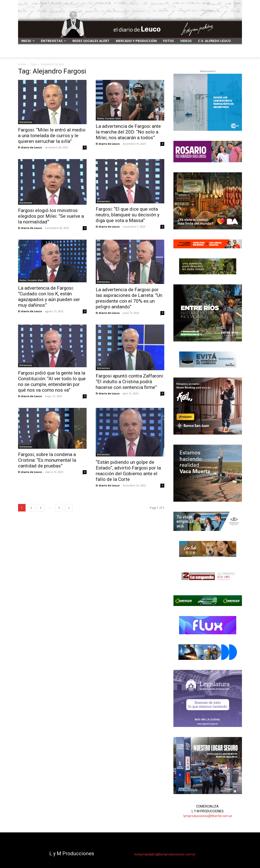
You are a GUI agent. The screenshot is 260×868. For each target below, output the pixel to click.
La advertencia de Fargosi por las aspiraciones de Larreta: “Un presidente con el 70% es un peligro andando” (129, 298)
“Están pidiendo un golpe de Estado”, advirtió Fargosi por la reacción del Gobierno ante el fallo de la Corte (128, 471)
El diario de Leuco (30, 147)
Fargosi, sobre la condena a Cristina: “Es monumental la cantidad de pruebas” (47, 460)
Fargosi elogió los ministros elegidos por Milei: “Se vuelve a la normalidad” (51, 216)
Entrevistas (26, 122)
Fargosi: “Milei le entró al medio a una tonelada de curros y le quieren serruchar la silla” (52, 136)
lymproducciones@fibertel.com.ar (208, 816)
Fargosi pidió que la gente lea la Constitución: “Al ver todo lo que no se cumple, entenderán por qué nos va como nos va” (52, 382)
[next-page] (69, 508)
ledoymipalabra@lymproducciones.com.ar (165, 854)
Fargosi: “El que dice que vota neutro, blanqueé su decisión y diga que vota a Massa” (128, 215)
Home (22, 64)
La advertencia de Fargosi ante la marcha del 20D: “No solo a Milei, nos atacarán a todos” (128, 132)
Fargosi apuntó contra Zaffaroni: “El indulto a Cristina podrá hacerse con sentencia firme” (130, 382)
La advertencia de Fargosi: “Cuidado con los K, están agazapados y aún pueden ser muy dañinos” (49, 297)
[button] (236, 52)
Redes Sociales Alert (109, 118)
